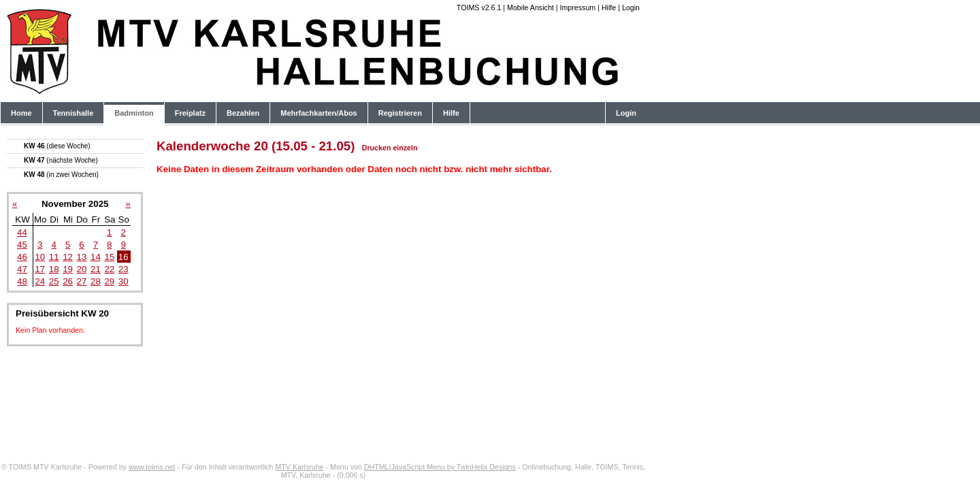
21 (96, 269)
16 (124, 257)
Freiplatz (190, 113)
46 (22, 257)
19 (68, 269)
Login (631, 7)
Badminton (134, 113)
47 (22, 269)
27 (82, 281)
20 (82, 269)
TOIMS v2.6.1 (479, 7)
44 (22, 232)
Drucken (377, 148)
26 (68, 281)
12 (68, 257)
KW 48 (61, 175)
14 (96, 257)
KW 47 (61, 160)
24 (40, 281)
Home (21, 113)
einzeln (405, 148)
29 (109, 281)
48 (22, 281)
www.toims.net (152, 467)
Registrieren (400, 113)
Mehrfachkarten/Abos (318, 113)
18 (54, 269)
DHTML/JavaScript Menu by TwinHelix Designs (440, 467)
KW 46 (57, 146)
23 (124, 269)
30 (124, 281)
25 (54, 281)
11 (54, 257)
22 (109, 269)
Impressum (577, 7)
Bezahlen (243, 113)
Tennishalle (73, 113)
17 (40, 269)
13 (82, 257)
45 (22, 245)
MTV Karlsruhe (299, 467)
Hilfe (609, 7)
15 (109, 257)
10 (40, 257)
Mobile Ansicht (530, 7)
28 (96, 281)
